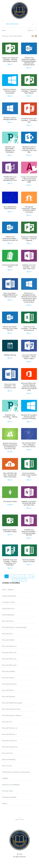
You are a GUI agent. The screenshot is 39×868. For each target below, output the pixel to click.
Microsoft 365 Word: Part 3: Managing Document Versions (29, 445)
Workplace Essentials (9, 797)
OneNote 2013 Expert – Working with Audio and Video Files (29, 503)
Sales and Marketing (9, 759)
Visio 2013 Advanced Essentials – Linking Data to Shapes (29, 357)
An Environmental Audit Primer (10, 266)
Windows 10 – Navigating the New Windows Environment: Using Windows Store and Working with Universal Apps (29, 298)
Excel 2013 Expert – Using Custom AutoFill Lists (29, 475)
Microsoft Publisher (9, 697)
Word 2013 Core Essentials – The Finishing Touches (10, 386)
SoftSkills (5, 778)
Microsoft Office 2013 (9, 659)
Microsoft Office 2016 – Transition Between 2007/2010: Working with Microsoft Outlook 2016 (29, 387)
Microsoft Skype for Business (12, 715)
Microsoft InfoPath (8, 640)
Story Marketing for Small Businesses (10, 208)
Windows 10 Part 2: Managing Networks (10, 119)
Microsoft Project (8, 690)
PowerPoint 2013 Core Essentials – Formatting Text (29, 120)
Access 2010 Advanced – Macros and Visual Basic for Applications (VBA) (29, 179)
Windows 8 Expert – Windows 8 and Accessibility (10, 91)
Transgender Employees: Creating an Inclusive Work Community (29, 209)
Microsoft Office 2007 (9, 646)
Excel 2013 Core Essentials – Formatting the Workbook (29, 329)
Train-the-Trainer (8, 791)
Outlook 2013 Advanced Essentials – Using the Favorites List (10, 238)
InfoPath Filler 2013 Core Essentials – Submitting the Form (10, 179)
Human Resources (8, 609)
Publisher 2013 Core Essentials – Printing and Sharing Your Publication (10, 562)
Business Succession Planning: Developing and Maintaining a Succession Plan (10, 446)
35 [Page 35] (19, 580)
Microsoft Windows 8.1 (10, 747)
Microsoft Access (8, 621)
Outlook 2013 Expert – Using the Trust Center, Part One (10, 328)
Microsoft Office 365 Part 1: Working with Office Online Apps (10, 475)
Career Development (9, 596)
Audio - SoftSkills (8, 590)
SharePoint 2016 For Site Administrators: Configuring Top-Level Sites (29, 149)
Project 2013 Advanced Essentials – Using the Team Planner (29, 91)
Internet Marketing (8, 615)
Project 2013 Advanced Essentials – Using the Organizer (29, 239)
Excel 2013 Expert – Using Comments (29, 561)
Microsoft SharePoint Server (11, 709)
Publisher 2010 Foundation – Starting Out (10, 417)
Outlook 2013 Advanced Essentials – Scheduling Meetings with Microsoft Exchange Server (29, 61)
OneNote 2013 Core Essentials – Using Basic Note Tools (29, 267)
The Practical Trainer (10, 502)
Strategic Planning (10, 355)
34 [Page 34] (14, 580)
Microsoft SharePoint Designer (12, 703)
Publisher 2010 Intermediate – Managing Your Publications (10, 149)
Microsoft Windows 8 (9, 741)
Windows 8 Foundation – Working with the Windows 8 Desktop (29, 417)
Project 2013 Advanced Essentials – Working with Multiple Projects (10, 60)
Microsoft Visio (7, 722)
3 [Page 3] (17, 576)
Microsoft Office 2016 (9, 665)
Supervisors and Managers (11, 785)
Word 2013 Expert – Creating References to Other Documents (10, 295)
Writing (4, 804)
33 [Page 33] (33, 576)
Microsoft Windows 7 (9, 734)
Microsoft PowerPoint (9, 684)
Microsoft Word (7, 753)
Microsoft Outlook (8, 678)
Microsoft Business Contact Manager (14, 627)
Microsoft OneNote (8, 671)
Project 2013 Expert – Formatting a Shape (10, 531)
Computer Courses (9, 602)
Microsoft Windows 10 (10, 728)
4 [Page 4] (22, 576)
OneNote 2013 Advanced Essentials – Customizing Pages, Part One (29, 532)
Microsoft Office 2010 (9, 653)
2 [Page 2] (12, 576)
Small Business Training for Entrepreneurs (16, 772)
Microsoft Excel (7, 634)
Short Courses (7, 766)
